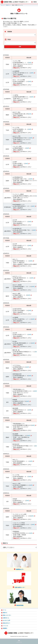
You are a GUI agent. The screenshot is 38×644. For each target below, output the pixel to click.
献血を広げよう (7, 623)
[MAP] (30, 63)
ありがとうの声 (7, 620)
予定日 (9, 40)
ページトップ (19, 641)
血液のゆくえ (6, 618)
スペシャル (6, 626)
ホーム (3, 5)
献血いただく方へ (7, 615)
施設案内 (5, 628)
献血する (8, 5)
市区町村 (10, 32)
